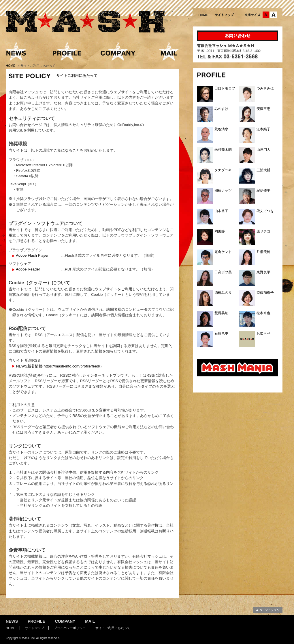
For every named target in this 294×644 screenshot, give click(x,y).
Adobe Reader (28, 269)
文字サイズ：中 (266, 15)
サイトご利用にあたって (113, 628)
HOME (11, 66)
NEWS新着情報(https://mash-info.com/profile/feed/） (60, 366)
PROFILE (36, 621)
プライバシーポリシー (70, 628)
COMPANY (65, 621)
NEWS (12, 621)
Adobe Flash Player (32, 255)
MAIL (90, 621)
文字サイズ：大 (274, 15)
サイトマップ (35, 628)
